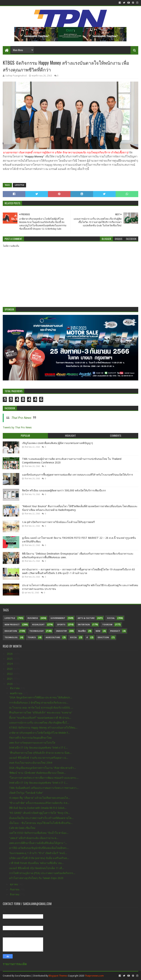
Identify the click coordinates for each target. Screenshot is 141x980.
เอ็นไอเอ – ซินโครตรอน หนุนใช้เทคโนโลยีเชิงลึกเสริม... (41, 823)
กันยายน (15, 889)
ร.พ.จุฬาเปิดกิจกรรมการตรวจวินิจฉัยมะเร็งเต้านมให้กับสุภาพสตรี (58, 522)
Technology (36, 631)
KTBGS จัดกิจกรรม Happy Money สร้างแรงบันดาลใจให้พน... (43, 728)
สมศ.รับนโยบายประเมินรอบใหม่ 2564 (31, 763)
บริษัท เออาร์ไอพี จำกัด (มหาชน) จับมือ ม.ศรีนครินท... (39, 858)
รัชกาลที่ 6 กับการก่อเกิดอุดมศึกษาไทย (30, 738)
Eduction (103, 638)
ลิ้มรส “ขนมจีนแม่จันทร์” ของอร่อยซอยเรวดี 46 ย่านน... (40, 718)
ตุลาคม (14, 884)
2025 (10, 659)
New (98, 631)
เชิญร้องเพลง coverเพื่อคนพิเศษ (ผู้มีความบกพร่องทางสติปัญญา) (57, 443)
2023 (10, 669)
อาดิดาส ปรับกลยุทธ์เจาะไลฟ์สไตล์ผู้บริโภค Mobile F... (40, 733)
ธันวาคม (15, 688)
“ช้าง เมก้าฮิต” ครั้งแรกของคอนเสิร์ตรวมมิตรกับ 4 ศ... (39, 803)
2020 (10, 684)
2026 (10, 654)
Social (111, 618)
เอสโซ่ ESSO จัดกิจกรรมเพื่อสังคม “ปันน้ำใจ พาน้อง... (39, 833)
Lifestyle (19, 185)
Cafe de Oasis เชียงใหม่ (22, 828)
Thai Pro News (21, 418)
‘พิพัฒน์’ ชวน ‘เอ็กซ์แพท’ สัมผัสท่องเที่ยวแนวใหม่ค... (38, 773)
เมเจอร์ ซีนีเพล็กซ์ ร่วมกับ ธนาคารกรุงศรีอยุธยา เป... (39, 758)
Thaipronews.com (94, 976)
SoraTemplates (23, 976)
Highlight (38, 625)
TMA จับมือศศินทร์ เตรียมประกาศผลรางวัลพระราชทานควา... (44, 788)
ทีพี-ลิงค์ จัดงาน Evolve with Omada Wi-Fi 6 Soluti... (38, 808)
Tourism (107, 625)
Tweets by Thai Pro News (17, 427)
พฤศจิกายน (17, 693)
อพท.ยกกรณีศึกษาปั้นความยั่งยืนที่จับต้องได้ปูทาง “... (38, 843)
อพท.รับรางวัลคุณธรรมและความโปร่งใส (32, 743)
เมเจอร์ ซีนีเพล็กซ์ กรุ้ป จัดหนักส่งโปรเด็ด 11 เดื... (37, 868)
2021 (10, 679)
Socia (73, 638)
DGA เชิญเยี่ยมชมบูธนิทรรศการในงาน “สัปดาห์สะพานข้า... (43, 768)
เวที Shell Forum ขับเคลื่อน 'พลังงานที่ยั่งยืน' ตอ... (36, 863)
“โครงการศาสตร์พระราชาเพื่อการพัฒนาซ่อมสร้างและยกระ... (44, 778)
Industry (61, 631)
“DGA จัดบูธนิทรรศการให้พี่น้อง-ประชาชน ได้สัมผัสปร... (41, 697)
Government (58, 618)
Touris (32, 638)
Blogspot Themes (58, 976)
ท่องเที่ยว (82, 631)
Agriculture (53, 638)
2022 (10, 674)
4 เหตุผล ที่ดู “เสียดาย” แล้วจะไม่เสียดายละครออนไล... (40, 798)
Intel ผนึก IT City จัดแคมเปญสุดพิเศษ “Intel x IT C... (38, 748)
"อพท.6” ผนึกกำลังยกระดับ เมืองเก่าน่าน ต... (34, 838)
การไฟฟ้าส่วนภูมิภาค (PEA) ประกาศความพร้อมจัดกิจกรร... (42, 873)
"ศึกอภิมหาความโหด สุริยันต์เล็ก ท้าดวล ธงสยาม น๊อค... (40, 753)
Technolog (11, 638)
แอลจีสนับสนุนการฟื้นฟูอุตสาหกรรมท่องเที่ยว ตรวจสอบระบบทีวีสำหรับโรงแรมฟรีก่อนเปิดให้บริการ (78, 475)
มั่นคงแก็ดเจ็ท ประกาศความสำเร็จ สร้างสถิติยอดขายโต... (41, 818)
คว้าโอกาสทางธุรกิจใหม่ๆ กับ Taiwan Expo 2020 (36, 878)
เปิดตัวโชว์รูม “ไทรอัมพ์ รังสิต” (26, 793)
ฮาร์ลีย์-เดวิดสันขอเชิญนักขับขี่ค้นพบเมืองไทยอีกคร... (39, 848)
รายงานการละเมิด (15, 964)
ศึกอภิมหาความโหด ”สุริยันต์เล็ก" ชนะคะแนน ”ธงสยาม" (41, 713)
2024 (10, 664)
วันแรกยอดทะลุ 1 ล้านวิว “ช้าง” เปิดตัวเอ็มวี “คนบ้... (38, 853)
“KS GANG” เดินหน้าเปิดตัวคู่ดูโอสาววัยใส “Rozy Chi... (40, 813)
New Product (12, 625)
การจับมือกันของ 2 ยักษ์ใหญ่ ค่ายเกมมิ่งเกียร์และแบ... (39, 703)
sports (61, 625)
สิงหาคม (15, 894)
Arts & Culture (86, 618)
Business (33, 618)
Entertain (84, 625)
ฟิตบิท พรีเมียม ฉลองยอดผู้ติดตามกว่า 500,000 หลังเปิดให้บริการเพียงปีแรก (64, 490)
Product (115, 631)
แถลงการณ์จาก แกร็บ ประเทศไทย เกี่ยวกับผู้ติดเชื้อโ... (39, 723)
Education (11, 631)
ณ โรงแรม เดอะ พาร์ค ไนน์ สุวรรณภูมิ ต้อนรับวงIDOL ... (41, 708)
